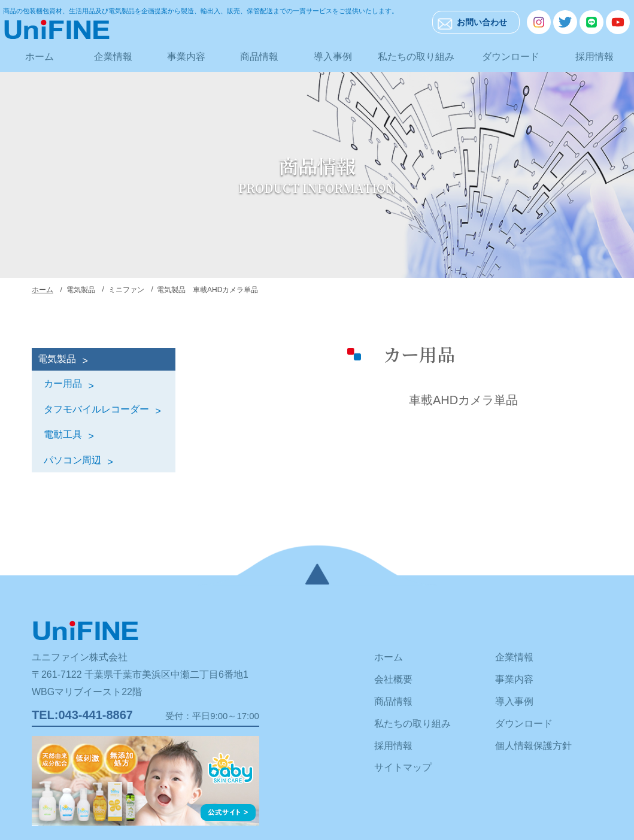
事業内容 (186, 57)
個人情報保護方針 (533, 746)
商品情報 (259, 57)
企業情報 (113, 57)
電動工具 (63, 434)
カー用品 (63, 383)
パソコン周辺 (72, 460)
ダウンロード (511, 57)
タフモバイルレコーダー (96, 409)
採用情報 (594, 57)
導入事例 (333, 57)
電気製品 (57, 359)
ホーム (40, 57)
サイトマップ (403, 767)
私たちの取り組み (416, 57)
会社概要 (393, 679)
